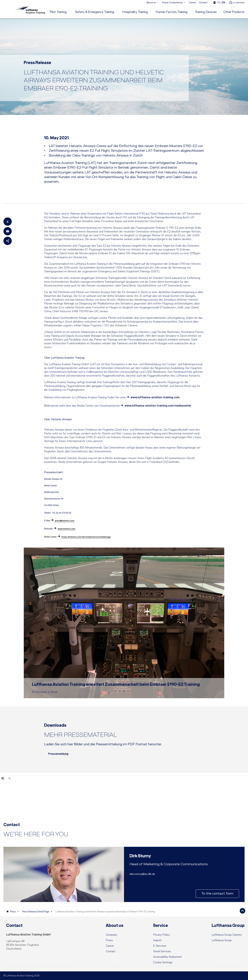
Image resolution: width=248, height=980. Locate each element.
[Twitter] (9, 778)
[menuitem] (153, 3)
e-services (239, 3)
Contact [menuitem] (203, 3)
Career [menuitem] (192, 3)
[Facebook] (3, 778)
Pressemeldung (56, 754)
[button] (163, 962)
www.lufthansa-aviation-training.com (155, 398)
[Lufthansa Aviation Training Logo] (29, 10)
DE (219, 3)
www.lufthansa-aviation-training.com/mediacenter (158, 406)
